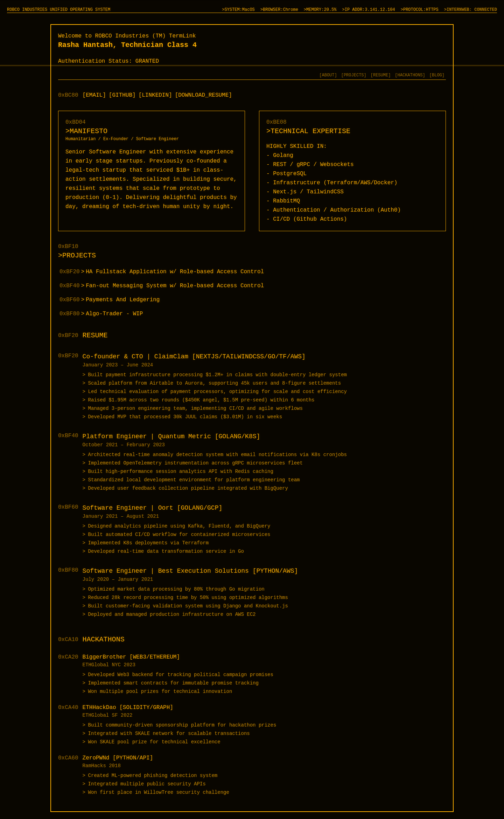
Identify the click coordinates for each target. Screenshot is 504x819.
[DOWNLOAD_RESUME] (204, 95)
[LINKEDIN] (155, 95)
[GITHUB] (122, 95)
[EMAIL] (94, 95)
